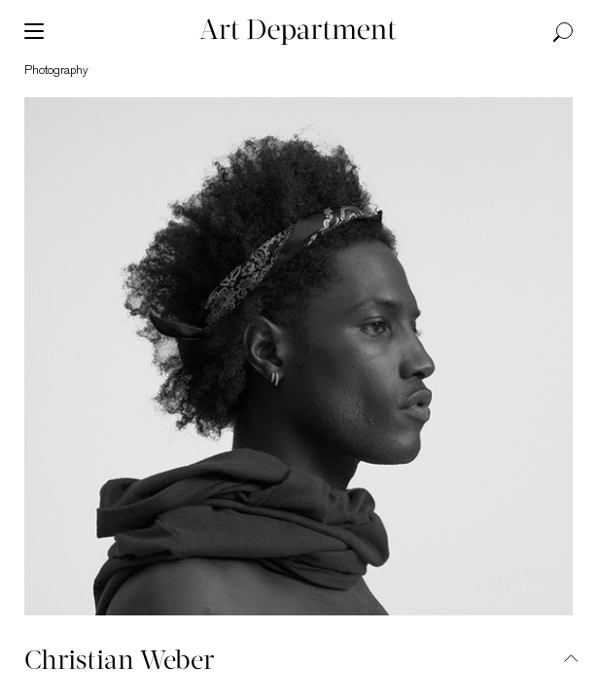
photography (56, 70)
